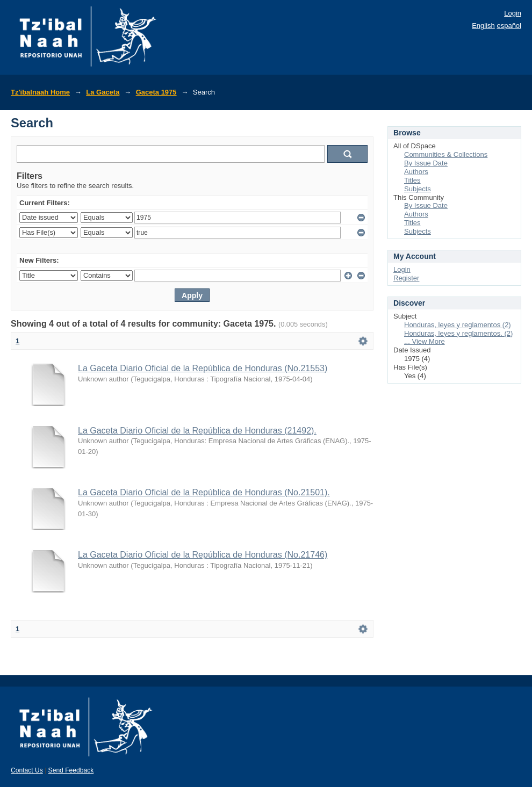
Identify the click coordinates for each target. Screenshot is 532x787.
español (509, 26)
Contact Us (27, 770)
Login (513, 13)
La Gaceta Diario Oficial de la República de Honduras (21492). (197, 431)
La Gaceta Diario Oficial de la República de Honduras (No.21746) (203, 555)
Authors (416, 172)
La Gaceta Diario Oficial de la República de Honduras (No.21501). (204, 492)
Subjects (418, 189)
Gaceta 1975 (156, 92)
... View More (425, 341)
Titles (412, 180)
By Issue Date (426, 163)
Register (406, 278)
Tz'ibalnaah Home (40, 92)
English (483, 26)
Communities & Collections (446, 154)
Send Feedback (71, 770)
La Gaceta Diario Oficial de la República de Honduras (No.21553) (203, 368)
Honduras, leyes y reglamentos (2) (458, 325)
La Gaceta (103, 92)
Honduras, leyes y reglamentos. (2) (458, 333)
